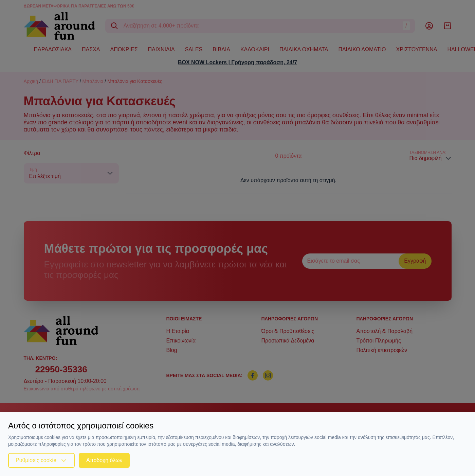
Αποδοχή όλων (104, 460)
